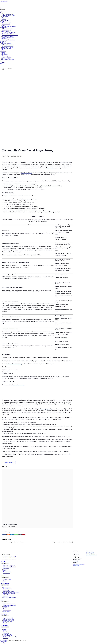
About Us (3, 562)
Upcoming (76, 561)
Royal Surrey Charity (26, 173)
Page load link (4, 642)
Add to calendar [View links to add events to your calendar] (9, 463)
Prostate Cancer (5, 584)
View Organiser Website (92, 555)
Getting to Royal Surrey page (15, 364)
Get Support (4, 614)
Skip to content (4, 1)
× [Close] (3, 70)
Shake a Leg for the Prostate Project (15, 542)
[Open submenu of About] (3, 13)
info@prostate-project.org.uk (10, 557)
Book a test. (50, 168)
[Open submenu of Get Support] (5, 43)
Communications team (18, 385)
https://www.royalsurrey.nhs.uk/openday (79, 565)
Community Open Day (46, 409)
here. (35, 168)
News (2, 600)
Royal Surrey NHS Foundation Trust (90, 553)
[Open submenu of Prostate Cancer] (7, 28)
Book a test (64, 338)
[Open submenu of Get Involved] (6, 51)
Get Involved (4, 626)
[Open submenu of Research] (4, 22)
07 (4, 554)
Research (3, 576)
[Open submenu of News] (3, 61)
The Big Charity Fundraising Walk (10, 524)
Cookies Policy (30, 640)
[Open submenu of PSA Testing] (8, 32)
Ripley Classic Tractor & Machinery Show (62, 542)
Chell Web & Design (38, 640)
